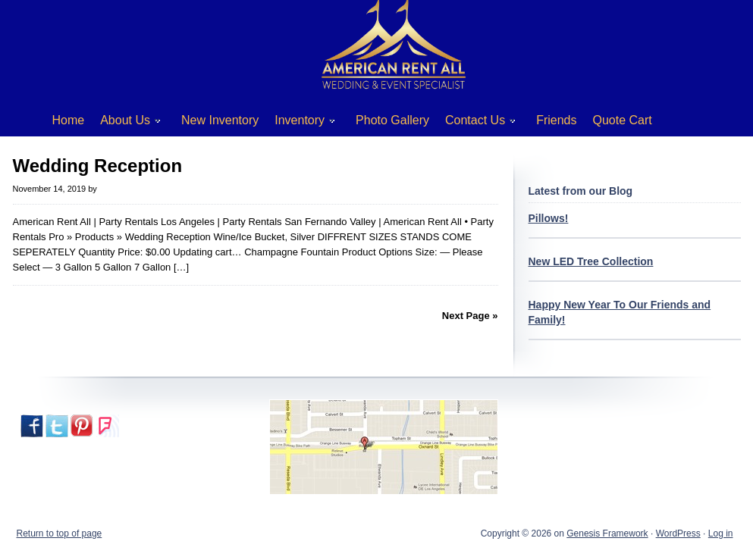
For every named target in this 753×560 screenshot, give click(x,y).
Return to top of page (60, 533)
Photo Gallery (392, 120)
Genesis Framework (607, 533)
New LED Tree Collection (591, 261)
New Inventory (220, 120)
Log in (721, 533)
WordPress (678, 533)
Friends (556, 120)
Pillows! (549, 218)
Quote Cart (623, 120)
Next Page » (470, 316)
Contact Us (475, 123)
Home (69, 120)
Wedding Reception (98, 166)
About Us (125, 123)
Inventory (299, 123)
